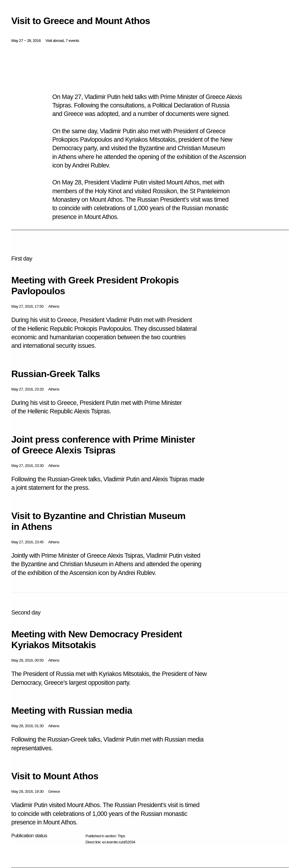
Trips (121, 836)
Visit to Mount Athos (55, 776)
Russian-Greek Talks (56, 374)
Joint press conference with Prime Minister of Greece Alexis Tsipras (103, 445)
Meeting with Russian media (72, 711)
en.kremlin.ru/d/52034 (119, 842)
